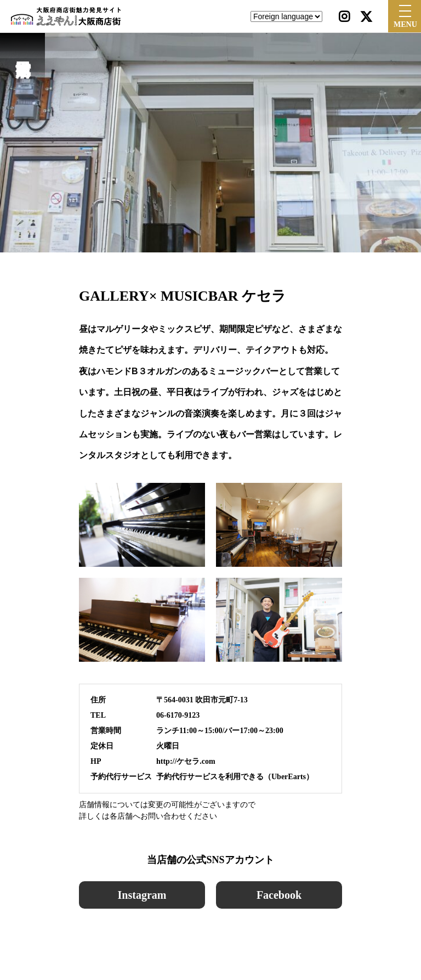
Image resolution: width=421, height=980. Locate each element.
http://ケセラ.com (186, 761)
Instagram (142, 895)
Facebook (279, 895)
